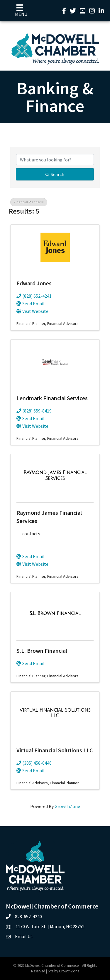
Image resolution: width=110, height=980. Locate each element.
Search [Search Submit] (55, 174)
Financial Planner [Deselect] (29, 202)
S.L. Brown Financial (42, 651)
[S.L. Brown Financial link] (55, 613)
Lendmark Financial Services (52, 398)
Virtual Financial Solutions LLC (55, 750)
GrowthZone (67, 806)
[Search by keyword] (55, 160)
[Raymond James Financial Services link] (55, 475)
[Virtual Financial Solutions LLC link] (55, 713)
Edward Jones (34, 283)
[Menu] (20, 11)
